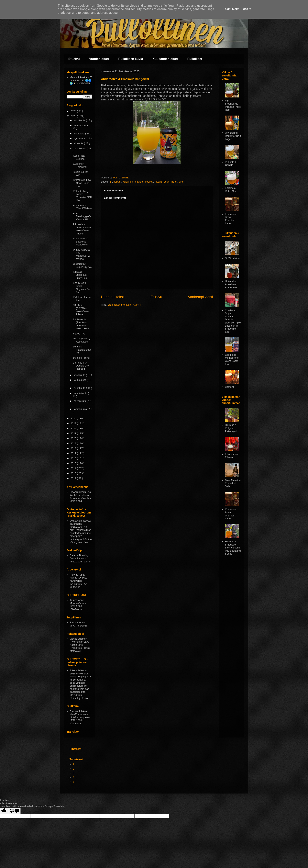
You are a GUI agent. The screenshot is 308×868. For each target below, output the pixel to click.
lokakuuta (79, 134)
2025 (74, 116)
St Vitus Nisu (232, 258)
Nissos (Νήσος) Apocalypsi (82, 340)
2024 (74, 418)
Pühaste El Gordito (231, 164)
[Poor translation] (14, 811)
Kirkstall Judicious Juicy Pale (80, 275)
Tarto (174, 182)
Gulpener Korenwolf (80, 165)
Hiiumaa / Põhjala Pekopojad (231, 428)
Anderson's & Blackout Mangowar (80, 242)
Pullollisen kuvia (131, 59)
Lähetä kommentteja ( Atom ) (124, 305)
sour (167, 182)
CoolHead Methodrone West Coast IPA (232, 359)
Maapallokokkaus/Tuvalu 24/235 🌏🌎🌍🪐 (81, 80)
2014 (74, 468)
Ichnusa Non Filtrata (232, 456)
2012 (74, 478)
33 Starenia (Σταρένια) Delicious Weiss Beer (81, 324)
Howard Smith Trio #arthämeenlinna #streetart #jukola (80, 495)
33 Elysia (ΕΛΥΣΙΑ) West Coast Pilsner (81, 310)
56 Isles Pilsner (82, 358)
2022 (74, 428)
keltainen (128, 182)
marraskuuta (81, 125)
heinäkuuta (80, 148)
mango (139, 182)
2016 (74, 458)
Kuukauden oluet (165, 59)
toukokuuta (80, 380)
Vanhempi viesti (200, 297)
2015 (74, 463)
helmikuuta (80, 401)
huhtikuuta (80, 388)
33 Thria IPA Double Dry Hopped (81, 366)
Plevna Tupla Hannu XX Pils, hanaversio (78, 578)
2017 (74, 453)
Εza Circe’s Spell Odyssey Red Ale (82, 287)
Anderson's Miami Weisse (82, 207)
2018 (74, 448)
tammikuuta (81, 409)
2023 (74, 423)
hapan (117, 182)
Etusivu (74, 59)
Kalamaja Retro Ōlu (230, 190)
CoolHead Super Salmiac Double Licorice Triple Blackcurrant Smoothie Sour (233, 321)
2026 (74, 111)
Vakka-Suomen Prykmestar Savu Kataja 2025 (79, 642)
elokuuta (79, 143)
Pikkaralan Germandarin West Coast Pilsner (82, 229)
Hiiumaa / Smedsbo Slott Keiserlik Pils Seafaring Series (233, 548)
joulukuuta (80, 120)
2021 (74, 433)
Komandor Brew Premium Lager (231, 219)
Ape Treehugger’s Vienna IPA (82, 216)
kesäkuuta (80, 375)
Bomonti (230, 387)
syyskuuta (80, 138)
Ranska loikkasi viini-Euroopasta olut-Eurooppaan (79, 714)
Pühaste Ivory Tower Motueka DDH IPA (82, 196)
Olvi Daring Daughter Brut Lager (233, 136)
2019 (74, 443)
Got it (247, 9)
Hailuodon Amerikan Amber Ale (231, 284)
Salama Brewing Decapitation (79, 557)
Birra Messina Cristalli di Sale (233, 483)
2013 (74, 473)
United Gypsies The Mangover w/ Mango (82, 254)
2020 (74, 438)
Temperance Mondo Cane (77, 602)
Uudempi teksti (113, 297)
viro (181, 182)
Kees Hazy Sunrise (79, 157)
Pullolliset (195, 59)
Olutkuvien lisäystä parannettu (80, 522)
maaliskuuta (81, 393)
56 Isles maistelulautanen (82, 350)
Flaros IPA (79, 334)
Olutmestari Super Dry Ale (82, 265)
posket (149, 182)
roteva (159, 182)
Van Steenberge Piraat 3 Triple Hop (233, 105)
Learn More (231, 9)
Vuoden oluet (99, 59)
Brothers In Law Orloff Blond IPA (82, 183)
